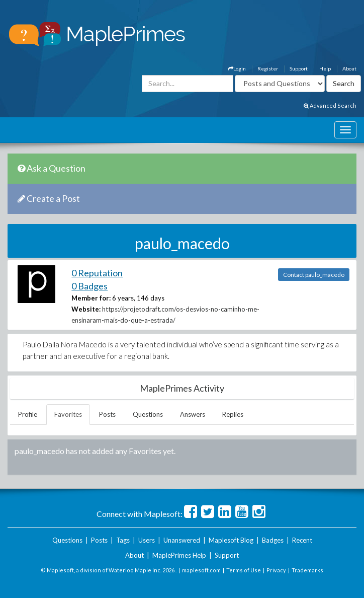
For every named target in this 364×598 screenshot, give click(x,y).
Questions (148, 414)
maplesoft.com (201, 570)
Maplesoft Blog (231, 540)
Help (325, 68)
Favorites (68, 414)
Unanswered (182, 540)
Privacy (276, 570)
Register (268, 68)
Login (237, 68)
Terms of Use (244, 570)
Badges (273, 540)
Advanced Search (330, 105)
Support (299, 68)
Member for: (91, 298)
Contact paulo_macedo (314, 275)
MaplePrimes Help (179, 555)
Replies (233, 414)
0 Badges (89, 286)
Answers (193, 414)
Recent (302, 540)
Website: (86, 309)
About (349, 68)
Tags (123, 540)
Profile (28, 414)
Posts (107, 414)
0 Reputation (97, 273)
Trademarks (307, 570)
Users (147, 540)
